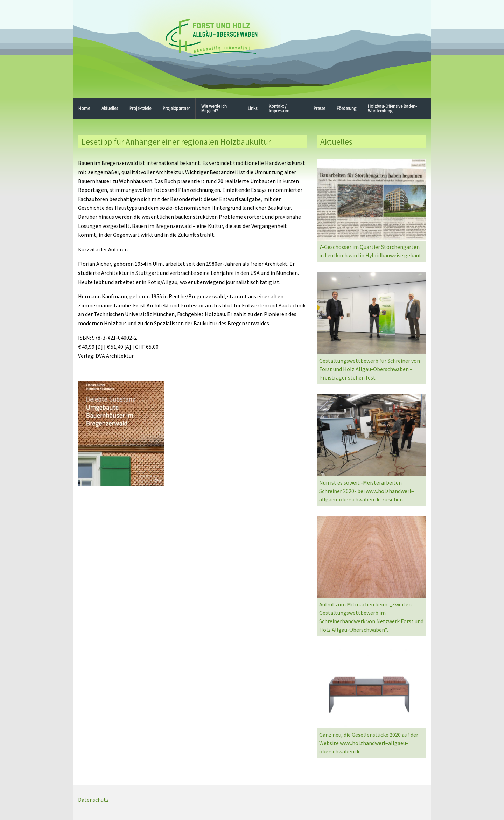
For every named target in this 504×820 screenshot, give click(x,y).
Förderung (346, 108)
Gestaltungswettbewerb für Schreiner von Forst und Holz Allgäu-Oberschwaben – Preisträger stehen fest (370, 369)
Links (253, 108)
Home (84, 108)
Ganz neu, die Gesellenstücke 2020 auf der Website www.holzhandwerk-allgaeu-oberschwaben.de (369, 743)
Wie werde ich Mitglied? (214, 108)
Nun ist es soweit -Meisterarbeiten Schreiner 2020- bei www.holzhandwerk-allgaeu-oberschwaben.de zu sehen (367, 491)
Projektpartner (176, 108)
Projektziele (140, 108)
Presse (319, 108)
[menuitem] (84, 109)
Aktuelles (110, 108)
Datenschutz (93, 800)
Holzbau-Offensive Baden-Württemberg (392, 108)
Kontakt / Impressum (279, 108)
